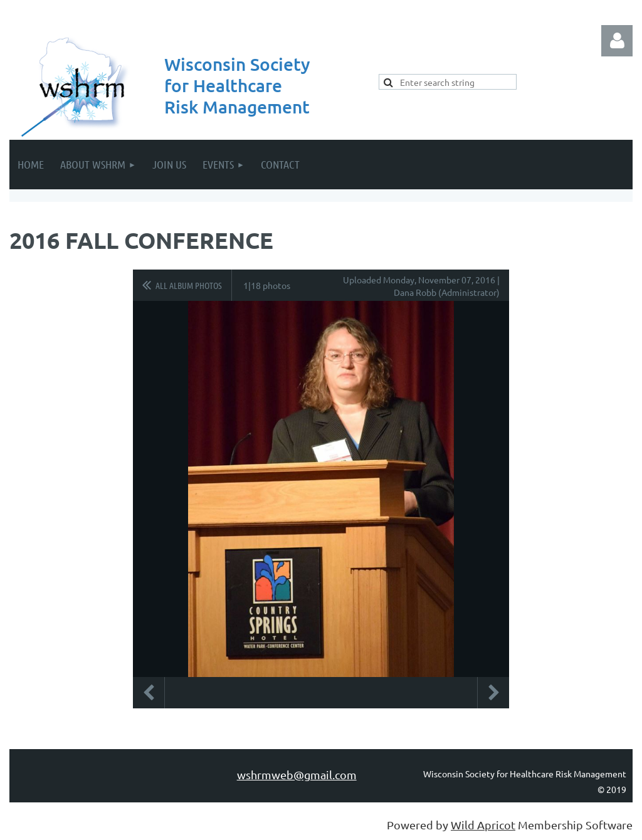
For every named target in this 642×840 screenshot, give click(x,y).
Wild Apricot (483, 825)
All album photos (189, 285)
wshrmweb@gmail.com (297, 774)
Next (493, 693)
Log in (617, 41)
